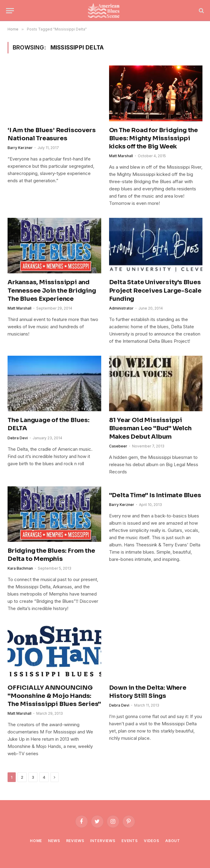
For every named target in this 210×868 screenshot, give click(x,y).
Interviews (103, 841)
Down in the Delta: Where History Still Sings (148, 692)
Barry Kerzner (20, 148)
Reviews (75, 841)
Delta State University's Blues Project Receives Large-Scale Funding (155, 290)
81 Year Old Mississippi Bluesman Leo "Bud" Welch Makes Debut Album (150, 428)
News (54, 841)
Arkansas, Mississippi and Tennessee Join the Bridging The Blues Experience (52, 290)
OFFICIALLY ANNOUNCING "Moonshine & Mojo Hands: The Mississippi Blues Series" (54, 696)
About (173, 841)
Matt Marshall (121, 156)
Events (130, 841)
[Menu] (10, 11)
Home (36, 841)
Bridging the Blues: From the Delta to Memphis (51, 555)
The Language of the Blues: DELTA (48, 424)
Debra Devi (18, 438)
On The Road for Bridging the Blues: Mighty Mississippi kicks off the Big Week (153, 138)
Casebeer (118, 446)
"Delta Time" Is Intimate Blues (155, 495)
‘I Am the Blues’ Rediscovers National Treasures (52, 134)
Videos (152, 841)
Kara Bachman (20, 568)
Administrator (121, 308)
